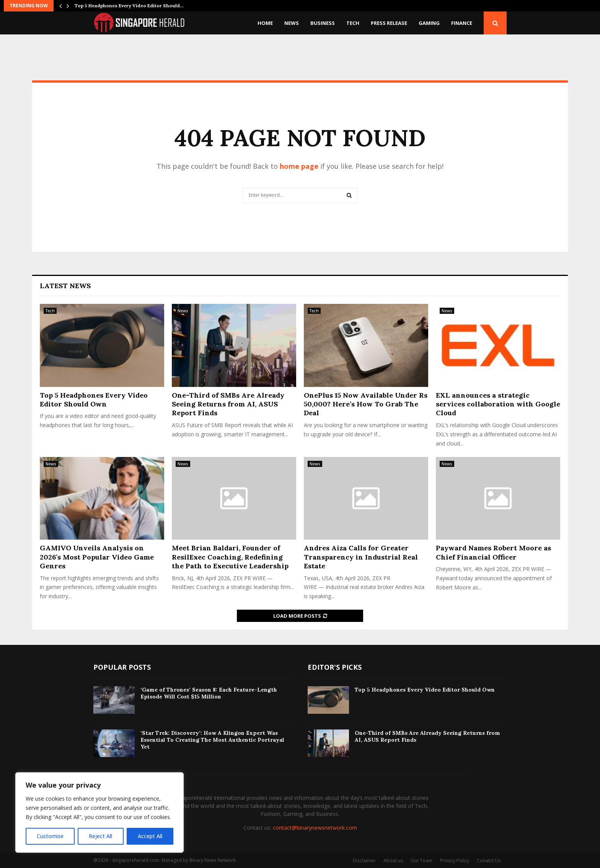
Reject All (100, 836)
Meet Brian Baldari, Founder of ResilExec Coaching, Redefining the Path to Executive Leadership (230, 557)
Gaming (429, 23)
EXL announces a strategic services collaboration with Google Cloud (498, 404)
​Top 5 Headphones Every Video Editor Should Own (94, 400)
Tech (353, 23)
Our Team (421, 861)
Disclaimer (364, 861)
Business (323, 23)
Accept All (150, 836)
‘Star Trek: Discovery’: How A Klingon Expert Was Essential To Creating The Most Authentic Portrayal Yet (212, 740)
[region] (99, 813)
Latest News (65, 286)
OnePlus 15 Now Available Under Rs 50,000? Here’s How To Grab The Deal (366, 404)
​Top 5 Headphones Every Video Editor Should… (129, 6)
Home (265, 23)
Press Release (389, 23)
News (292, 23)
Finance (462, 23)
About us (393, 861)
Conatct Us (489, 861)
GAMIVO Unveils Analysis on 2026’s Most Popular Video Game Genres (97, 557)
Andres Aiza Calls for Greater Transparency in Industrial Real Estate (361, 557)
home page (299, 166)
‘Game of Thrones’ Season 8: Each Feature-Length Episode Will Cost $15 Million (209, 693)
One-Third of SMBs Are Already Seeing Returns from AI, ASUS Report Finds (228, 404)
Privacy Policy (455, 861)
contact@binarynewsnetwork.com (315, 828)
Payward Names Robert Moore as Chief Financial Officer (493, 552)
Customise (50, 836)
